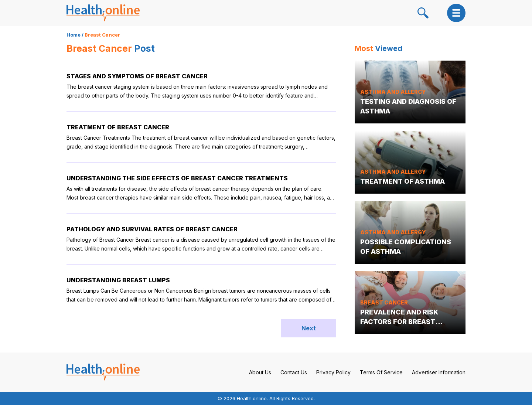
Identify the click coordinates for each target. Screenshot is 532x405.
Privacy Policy (333, 372)
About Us (260, 372)
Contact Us (294, 372)
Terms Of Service (381, 372)
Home (74, 35)
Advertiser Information (439, 372)
